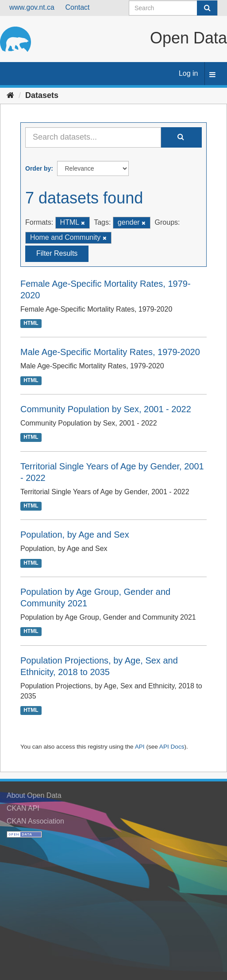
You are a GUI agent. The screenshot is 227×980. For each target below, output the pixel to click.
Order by (38, 168)
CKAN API (23, 808)
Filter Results (57, 253)
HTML (31, 323)
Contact (77, 7)
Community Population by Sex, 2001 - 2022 (106, 409)
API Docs (172, 747)
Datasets (42, 95)
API (140, 747)
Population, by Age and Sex (75, 535)
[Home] (10, 95)
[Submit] (207, 8)
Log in (189, 73)
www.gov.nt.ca (32, 7)
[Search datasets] (173, 8)
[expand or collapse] (212, 75)
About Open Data (34, 795)
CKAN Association (35, 821)
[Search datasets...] (93, 137)
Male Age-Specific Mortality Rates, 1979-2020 (110, 352)
